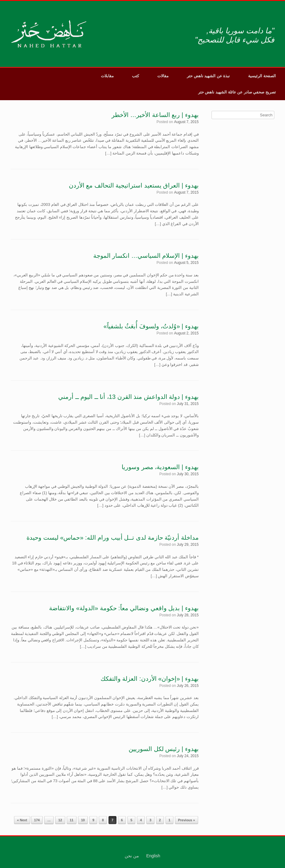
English (153, 856)
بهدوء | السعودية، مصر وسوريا (160, 467)
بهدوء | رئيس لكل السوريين (164, 749)
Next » (22, 820)
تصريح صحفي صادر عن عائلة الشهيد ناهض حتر (237, 92)
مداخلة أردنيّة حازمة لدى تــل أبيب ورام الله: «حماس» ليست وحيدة (112, 538)
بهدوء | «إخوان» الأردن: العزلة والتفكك (150, 679)
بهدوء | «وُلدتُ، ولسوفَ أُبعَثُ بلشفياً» (151, 326)
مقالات (163, 76)
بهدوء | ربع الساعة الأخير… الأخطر (155, 115)
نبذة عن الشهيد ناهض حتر (208, 76)
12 (60, 820)
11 (72, 820)
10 (83, 820)
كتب (135, 76)
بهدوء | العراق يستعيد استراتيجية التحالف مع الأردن (134, 185)
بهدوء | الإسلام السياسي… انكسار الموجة (146, 256)
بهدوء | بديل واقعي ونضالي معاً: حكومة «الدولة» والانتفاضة (124, 608)
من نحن (132, 856)
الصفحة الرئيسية (262, 76)
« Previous (187, 820)
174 (37, 820)
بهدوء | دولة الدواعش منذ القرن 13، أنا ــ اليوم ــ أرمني (128, 397)
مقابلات (107, 76)
